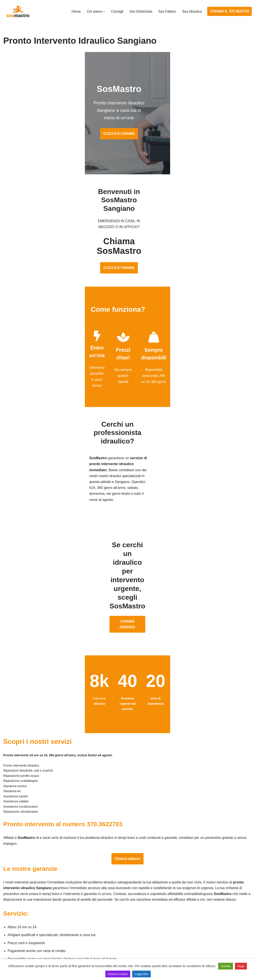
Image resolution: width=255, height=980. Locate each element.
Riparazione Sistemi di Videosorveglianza (120, 938)
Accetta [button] (225, 966)
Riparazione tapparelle (21, 946)
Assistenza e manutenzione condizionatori (206, 898)
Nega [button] (241, 966)
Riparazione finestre (19, 922)
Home (75, 11)
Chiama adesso (127, 771)
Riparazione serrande (20, 938)
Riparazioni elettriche (105, 922)
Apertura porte (14, 898)
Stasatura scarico (187, 946)
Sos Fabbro (167, 11)
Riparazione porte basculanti (25, 930)
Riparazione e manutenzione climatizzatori (206, 930)
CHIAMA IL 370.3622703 (229, 11)
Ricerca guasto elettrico (107, 914)
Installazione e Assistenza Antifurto (115, 906)
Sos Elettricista (140, 11)
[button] (103, 11)
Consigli (116, 11)
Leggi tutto (141, 974)
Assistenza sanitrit (187, 914)
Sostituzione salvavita (105, 946)
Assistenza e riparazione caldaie (198, 906)
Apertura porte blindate (21, 906)
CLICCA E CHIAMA (127, 122)
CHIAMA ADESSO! (127, 534)
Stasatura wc (183, 955)
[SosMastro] (17, 11)
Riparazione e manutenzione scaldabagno (206, 922)
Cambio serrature (17, 914)
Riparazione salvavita (105, 930)
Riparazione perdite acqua (194, 938)
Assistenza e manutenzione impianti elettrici (122, 898)
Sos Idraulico (192, 11)
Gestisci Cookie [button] (118, 974)
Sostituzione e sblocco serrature (28, 955)
